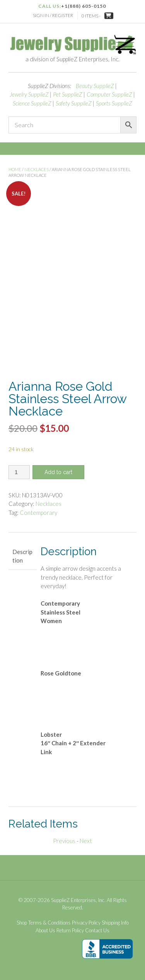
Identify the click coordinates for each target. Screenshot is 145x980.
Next (86, 841)
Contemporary (38, 513)
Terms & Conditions (49, 923)
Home (15, 169)
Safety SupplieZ (74, 103)
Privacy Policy (86, 923)
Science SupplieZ (32, 103)
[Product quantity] (19, 472)
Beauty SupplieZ (95, 86)
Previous (64, 841)
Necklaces (37, 169)
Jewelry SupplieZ (29, 94)
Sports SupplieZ (114, 103)
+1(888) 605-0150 (84, 6)
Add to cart (58, 472)
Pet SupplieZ (68, 94)
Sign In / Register (53, 15)
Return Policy (70, 931)
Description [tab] (22, 556)
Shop (22, 923)
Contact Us (97, 931)
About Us (45, 931)
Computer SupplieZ (109, 94)
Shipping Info (115, 923)
